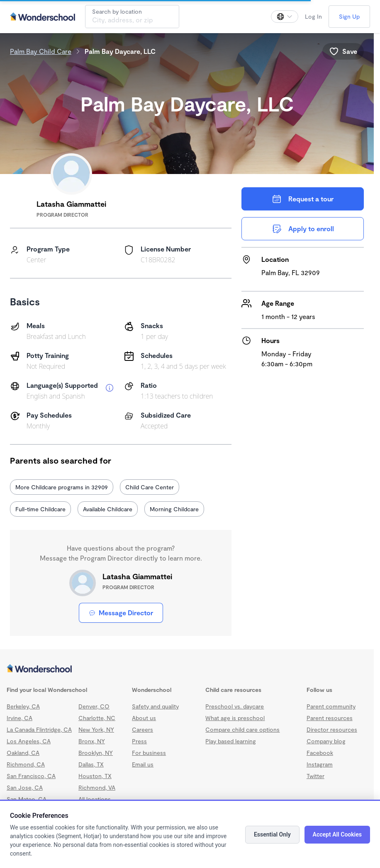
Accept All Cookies (337, 834)
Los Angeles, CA (29, 741)
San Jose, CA (25, 787)
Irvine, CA (19, 718)
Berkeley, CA (23, 706)
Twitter (315, 776)
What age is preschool (235, 718)
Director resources (332, 729)
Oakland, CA (23, 753)
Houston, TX (95, 776)
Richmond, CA (26, 764)
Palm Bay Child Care (41, 51)
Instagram (320, 764)
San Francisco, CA (31, 776)
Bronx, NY (92, 741)
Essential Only (272, 834)
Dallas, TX (91, 764)
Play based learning (231, 741)
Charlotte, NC (97, 718)
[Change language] (285, 17)
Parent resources (330, 718)
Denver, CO (94, 706)
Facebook (320, 753)
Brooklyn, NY (96, 753)
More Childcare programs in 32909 (62, 487)
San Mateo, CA (27, 799)
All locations (95, 799)
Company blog (326, 741)
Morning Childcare (174, 509)
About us (144, 718)
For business (149, 753)
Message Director (121, 613)
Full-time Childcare (40, 509)
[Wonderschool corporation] (187, 669)
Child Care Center (150, 487)
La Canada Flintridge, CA (39, 729)
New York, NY (96, 729)
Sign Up (349, 16)
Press (139, 741)
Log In (313, 16)
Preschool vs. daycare (235, 706)
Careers (142, 729)
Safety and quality (155, 706)
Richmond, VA (97, 787)
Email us (143, 764)
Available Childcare (108, 509)
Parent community (331, 706)
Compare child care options (242, 729)
